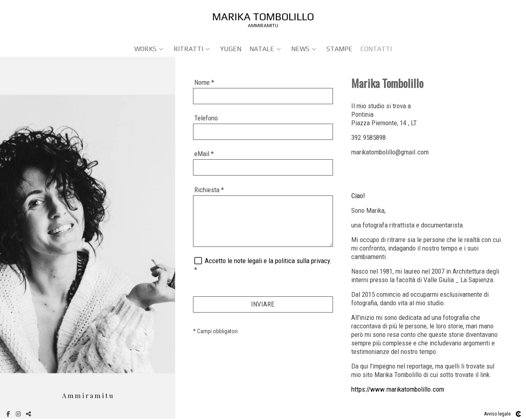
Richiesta (209, 190)
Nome (204, 82)
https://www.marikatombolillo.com (398, 389)
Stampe (339, 49)
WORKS (145, 49)
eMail (204, 154)
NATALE (262, 49)
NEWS (300, 49)
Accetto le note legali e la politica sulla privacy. (268, 261)
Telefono (206, 118)
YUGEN (231, 49)
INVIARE (263, 304)
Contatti (376, 49)
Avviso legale (497, 414)
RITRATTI (188, 49)
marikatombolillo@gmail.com (390, 152)
